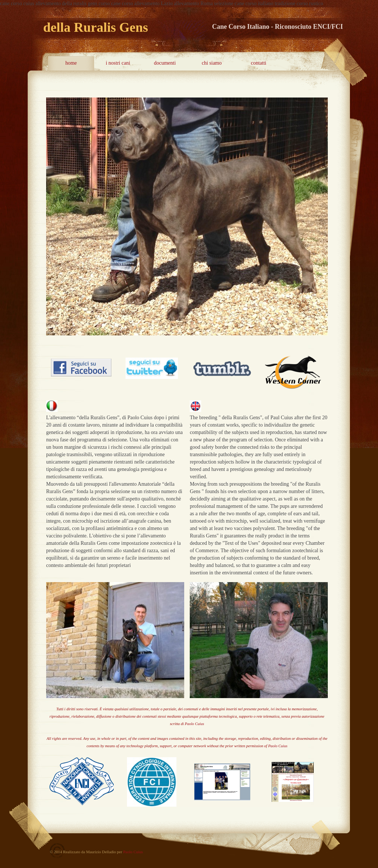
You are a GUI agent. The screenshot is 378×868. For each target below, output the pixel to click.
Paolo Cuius (195, 724)
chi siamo (212, 63)
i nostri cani (118, 63)
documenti (165, 63)
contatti (259, 63)
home (71, 63)
